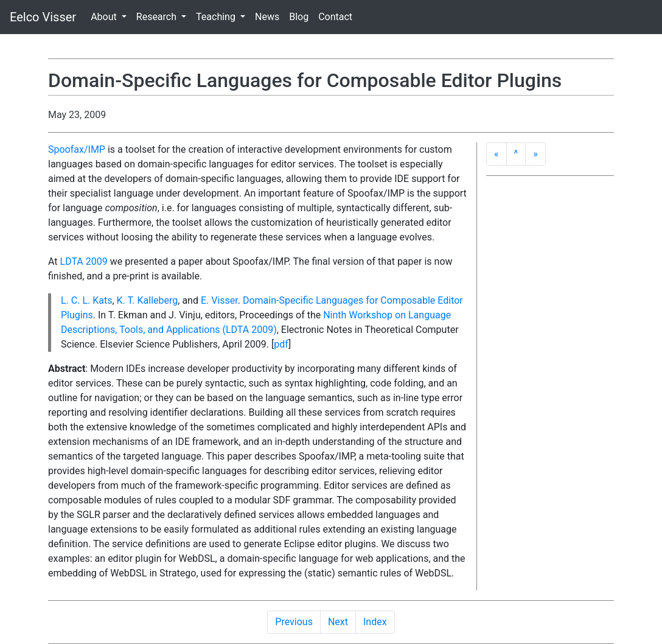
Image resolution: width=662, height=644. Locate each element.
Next (338, 622)
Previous (294, 622)
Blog (299, 17)
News (267, 17)
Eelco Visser (43, 17)
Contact (335, 17)
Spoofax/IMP (77, 149)
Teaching (217, 17)
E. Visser (219, 300)
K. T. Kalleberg (148, 300)
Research (158, 17)
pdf (281, 344)
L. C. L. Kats (86, 300)
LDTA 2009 (84, 261)
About (105, 17)
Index (375, 622)
